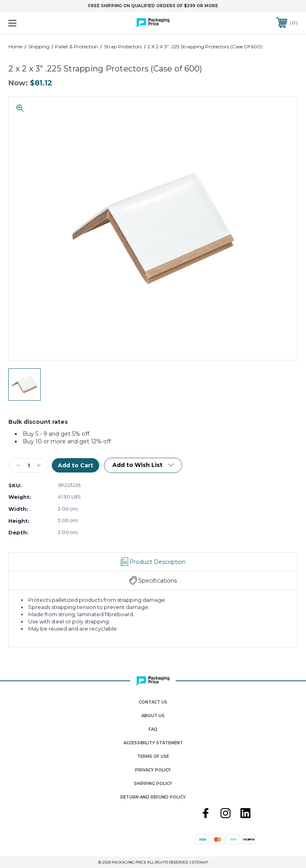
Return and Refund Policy (153, 797)
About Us (153, 716)
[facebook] (206, 814)
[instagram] (226, 814)
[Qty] (28, 465)
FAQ (153, 729)
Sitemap (200, 862)
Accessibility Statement (153, 743)
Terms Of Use (153, 756)
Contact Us (153, 702)
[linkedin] (245, 814)
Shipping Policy (153, 784)
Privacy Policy (153, 770)
